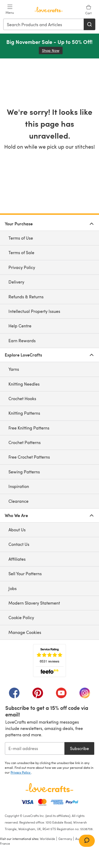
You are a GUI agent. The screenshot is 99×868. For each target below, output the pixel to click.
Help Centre (20, 326)
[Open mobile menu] (10, 10)
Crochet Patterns (25, 442)
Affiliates (17, 559)
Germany (65, 839)
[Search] (89, 24)
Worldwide (48, 839)
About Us (17, 530)
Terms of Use (21, 238)
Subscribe (79, 748)
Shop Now (52, 50)
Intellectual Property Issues (34, 311)
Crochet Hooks (22, 398)
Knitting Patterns (24, 413)
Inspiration (19, 486)
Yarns (14, 369)
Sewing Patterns (24, 472)
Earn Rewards (22, 341)
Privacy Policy (22, 267)
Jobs (13, 588)
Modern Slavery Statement (34, 603)
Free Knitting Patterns (29, 428)
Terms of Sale (21, 252)
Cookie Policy (21, 617)
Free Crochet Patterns (29, 457)
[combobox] (44, 24)
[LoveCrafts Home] (49, 788)
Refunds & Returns (26, 297)
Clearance (18, 501)
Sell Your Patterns (25, 574)
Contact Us (19, 544)
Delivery (16, 282)
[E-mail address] (35, 748)
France (5, 843)
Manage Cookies (25, 632)
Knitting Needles (24, 384)
